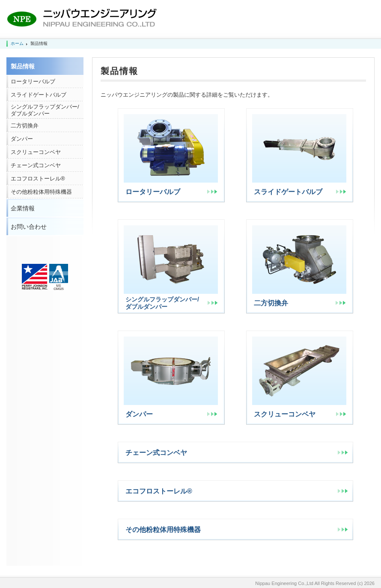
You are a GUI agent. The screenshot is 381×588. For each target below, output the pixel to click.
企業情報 (23, 208)
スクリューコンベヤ (36, 152)
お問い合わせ (29, 227)
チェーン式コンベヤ (36, 165)
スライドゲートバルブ (39, 95)
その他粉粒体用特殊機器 (41, 192)
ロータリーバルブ (33, 81)
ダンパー (22, 139)
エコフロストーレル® (38, 179)
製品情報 (23, 66)
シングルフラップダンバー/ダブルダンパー (45, 110)
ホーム (17, 43)
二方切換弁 (25, 126)
